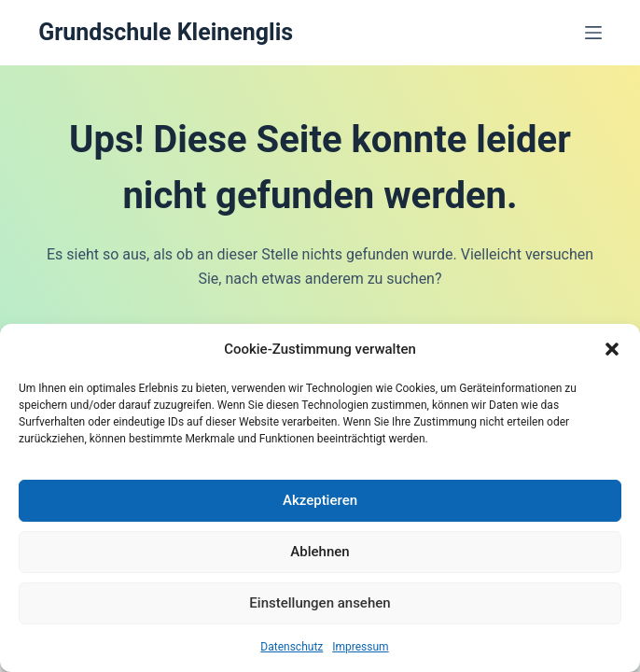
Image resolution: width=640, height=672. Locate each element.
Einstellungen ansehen (320, 603)
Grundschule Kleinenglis (166, 32)
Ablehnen (320, 552)
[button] (612, 349)
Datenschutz (292, 647)
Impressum (360, 647)
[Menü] (593, 33)
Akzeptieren (320, 500)
